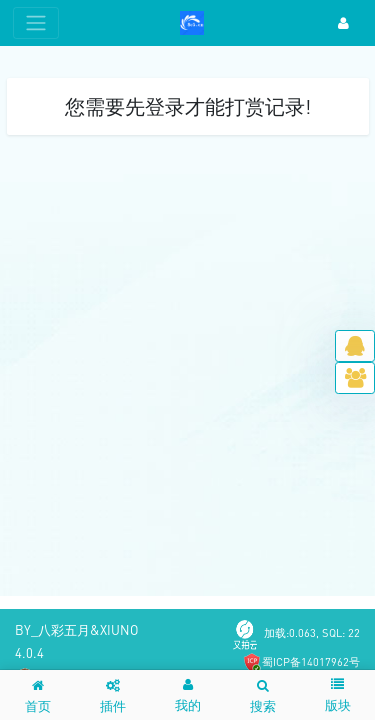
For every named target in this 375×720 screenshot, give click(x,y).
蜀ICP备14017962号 (311, 661)
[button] (188, 694)
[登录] (343, 23)
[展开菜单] (36, 23)
